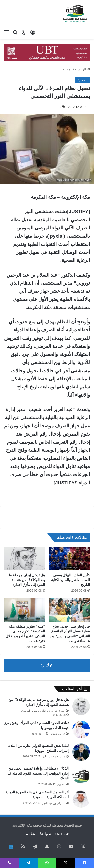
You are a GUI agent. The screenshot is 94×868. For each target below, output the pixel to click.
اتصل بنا (31, 834)
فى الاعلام (62, 834)
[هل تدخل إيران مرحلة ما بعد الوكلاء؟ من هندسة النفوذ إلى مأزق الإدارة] (25, 558)
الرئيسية (82, 69)
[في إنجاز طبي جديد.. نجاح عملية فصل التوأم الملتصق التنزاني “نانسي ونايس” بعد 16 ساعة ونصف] (70, 610)
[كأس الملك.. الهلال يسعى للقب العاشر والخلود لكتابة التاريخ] (70, 558)
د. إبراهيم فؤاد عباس (54, 756)
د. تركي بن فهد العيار (54, 803)
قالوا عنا (46, 834)
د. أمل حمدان (58, 734)
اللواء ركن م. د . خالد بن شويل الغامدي (43, 711)
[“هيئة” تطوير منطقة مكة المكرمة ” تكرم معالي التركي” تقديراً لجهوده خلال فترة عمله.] (25, 610)
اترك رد (47, 665)
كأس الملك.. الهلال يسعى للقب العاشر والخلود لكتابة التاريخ (71, 580)
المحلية (68, 69)
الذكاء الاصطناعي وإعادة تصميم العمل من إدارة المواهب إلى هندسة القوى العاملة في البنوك (37, 773)
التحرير (61, 784)
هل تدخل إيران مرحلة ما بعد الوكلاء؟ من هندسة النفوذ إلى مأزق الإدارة (27, 580)
